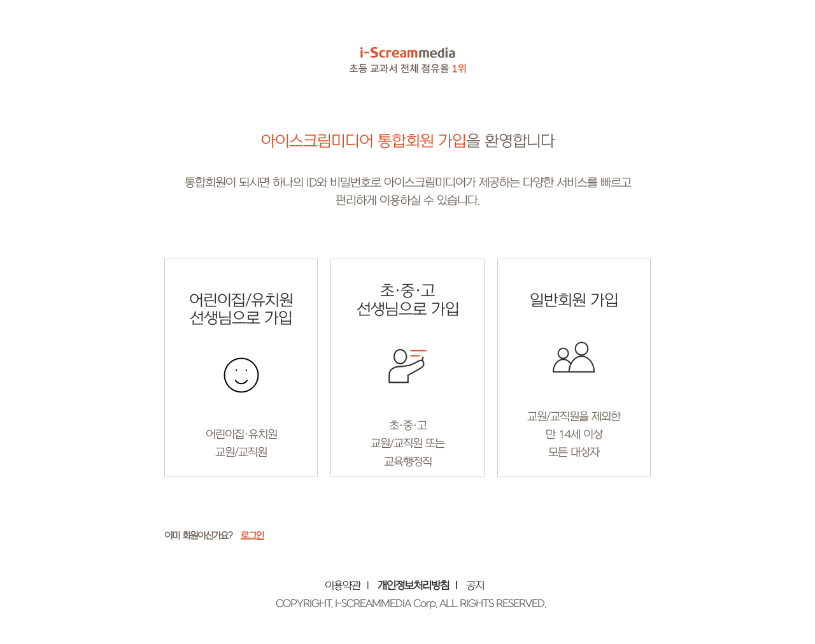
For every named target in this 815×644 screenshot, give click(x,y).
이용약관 (343, 586)
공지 (475, 586)
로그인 (252, 536)
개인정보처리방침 (413, 586)
